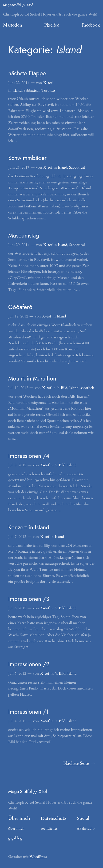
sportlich (87, 388)
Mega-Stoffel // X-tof (18, 5)
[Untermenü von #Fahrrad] (94, 829)
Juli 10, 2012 (18, 388)
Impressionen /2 (29, 664)
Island (17, 91)
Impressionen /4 (29, 456)
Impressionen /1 (28, 712)
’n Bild (62, 388)
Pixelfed (52, 25)
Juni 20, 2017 (19, 245)
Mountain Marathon (32, 379)
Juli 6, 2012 (17, 608)
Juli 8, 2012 (17, 465)
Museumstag (24, 236)
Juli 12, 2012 (18, 316)
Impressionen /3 (29, 599)
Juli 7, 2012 (17, 537)
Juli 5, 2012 (17, 674)
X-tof (48, 83)
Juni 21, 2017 (19, 167)
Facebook (91, 25)
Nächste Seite (79, 764)
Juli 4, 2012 (17, 721)
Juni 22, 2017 (19, 83)
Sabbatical (32, 91)
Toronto (48, 91)
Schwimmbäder (27, 158)
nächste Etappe (27, 73)
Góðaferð (20, 307)
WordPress (38, 857)
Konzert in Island (29, 527)
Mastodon (13, 25)
